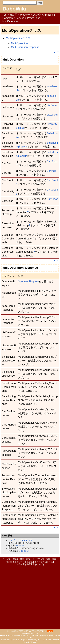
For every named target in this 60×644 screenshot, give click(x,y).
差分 (28, 559)
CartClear (52, 199)
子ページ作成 (41, 562)
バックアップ (38, 559)
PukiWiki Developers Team (42, 635)
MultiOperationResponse (25, 47)
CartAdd (51, 171)
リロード (20, 562)
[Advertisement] (30, 597)
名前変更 (10, 562)
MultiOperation (19, 43)
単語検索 (20, 564)
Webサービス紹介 (30, 15)
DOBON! (20, 546)
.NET (21, 540)
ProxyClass (34, 18)
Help (49, 77)
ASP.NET (28, 540)
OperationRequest (28, 281)
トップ (7, 559)
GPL (31, 638)
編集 (16, 559)
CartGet (51, 162)
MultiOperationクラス (18, 38)
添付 (48, 559)
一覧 (51, 562)
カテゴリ (12, 540)
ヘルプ (39, 564)
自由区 (13, 15)
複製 (54, 559)
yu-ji (25, 640)
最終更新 (30, 564)
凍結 (22, 559)
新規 (31, 562)
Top (4, 15)
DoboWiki (14, 9)
